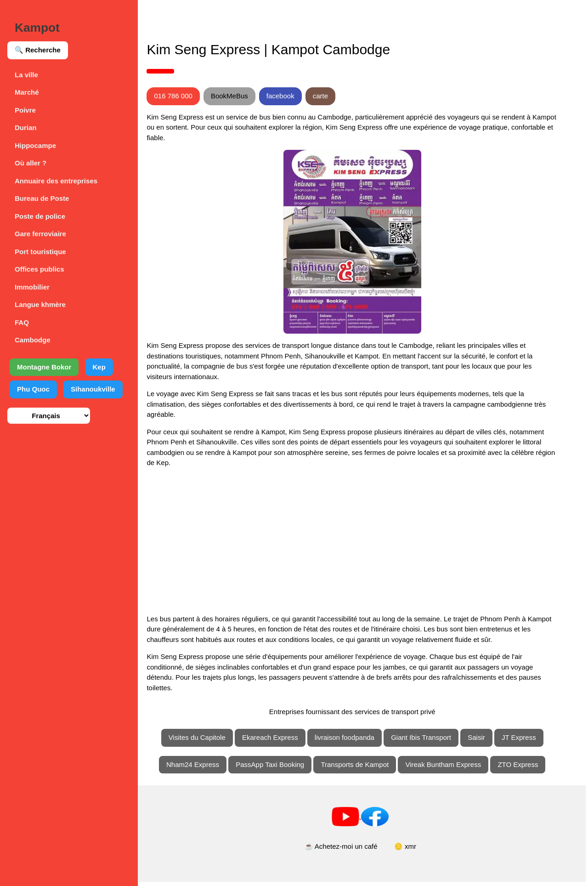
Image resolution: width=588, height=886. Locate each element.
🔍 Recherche (38, 50)
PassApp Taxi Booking (280, 769)
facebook (302, 96)
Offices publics (40, 269)
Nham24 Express (203, 769)
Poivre (25, 110)
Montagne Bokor (44, 367)
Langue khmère (40, 304)
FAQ (22, 322)
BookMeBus (251, 96)
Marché (27, 92)
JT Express (529, 741)
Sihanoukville (93, 389)
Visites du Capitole (208, 741)
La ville (26, 75)
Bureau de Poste (42, 198)
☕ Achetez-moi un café (352, 851)
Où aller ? (31, 163)
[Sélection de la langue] (49, 416)
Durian (26, 128)
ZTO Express (529, 769)
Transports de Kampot (366, 769)
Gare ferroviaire (40, 234)
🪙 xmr (416, 851)
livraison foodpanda (355, 741)
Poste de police (40, 216)
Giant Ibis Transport (432, 741)
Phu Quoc (33, 389)
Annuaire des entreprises (56, 181)
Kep (99, 367)
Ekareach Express (281, 741)
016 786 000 (195, 96)
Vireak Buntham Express (454, 769)
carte (342, 96)
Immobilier (32, 287)
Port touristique (40, 252)
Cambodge (33, 340)
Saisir (487, 741)
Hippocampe (35, 145)
